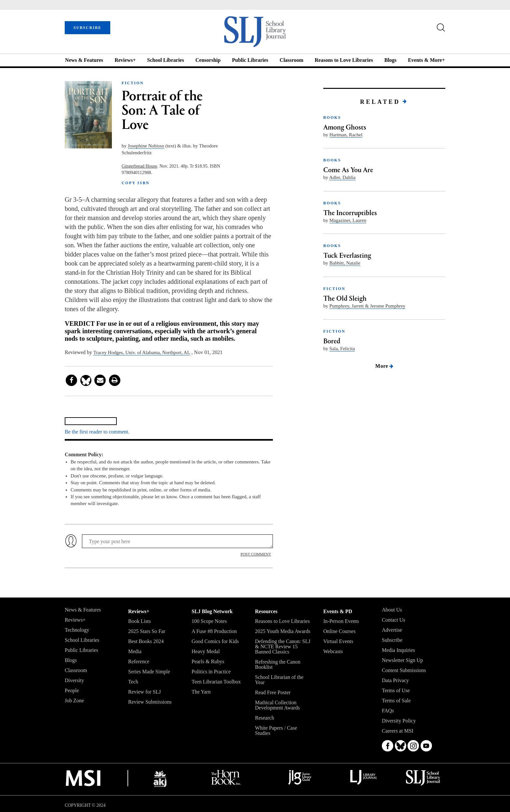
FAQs (388, 711)
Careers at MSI (398, 731)
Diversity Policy (399, 721)
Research (265, 718)
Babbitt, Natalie (345, 263)
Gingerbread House (139, 166)
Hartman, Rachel (346, 135)
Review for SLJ (144, 692)
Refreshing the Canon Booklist (278, 664)
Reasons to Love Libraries (344, 60)
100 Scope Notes (209, 621)
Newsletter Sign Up (402, 660)
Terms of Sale (396, 701)
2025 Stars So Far (147, 631)
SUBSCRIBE (87, 28)
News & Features (84, 60)
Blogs (390, 60)
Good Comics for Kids (215, 641)
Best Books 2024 (146, 641)
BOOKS (332, 117)
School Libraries (165, 60)
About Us (392, 610)
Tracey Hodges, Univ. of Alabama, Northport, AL (142, 352)
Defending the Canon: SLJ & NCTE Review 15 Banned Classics (283, 647)
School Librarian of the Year (279, 680)
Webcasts (333, 651)
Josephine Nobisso (146, 146)
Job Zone (74, 701)
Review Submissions (150, 702)
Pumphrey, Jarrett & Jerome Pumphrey (368, 306)
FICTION (133, 83)
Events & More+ (426, 60)
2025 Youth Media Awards (283, 631)
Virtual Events (338, 641)
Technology (77, 630)
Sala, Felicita (342, 349)
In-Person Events (341, 621)
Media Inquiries (398, 650)
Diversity (74, 680)
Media (135, 651)
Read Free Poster (273, 692)
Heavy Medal (206, 651)
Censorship (208, 60)
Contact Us (394, 620)
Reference (139, 661)
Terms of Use (396, 690)
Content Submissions (404, 670)
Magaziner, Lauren (348, 220)
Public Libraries (250, 60)
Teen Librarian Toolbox (216, 682)
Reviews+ (125, 60)
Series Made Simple (149, 672)
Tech (133, 682)
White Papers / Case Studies (276, 730)
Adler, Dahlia (342, 177)
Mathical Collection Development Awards (277, 705)
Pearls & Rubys (208, 661)
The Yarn (201, 692)
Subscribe (392, 640)
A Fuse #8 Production (214, 631)
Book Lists (140, 621)
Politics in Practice (211, 672)
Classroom (292, 60)
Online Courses (339, 631)
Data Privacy (395, 680)
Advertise (392, 630)
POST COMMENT (256, 554)
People (72, 690)
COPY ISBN (136, 183)
